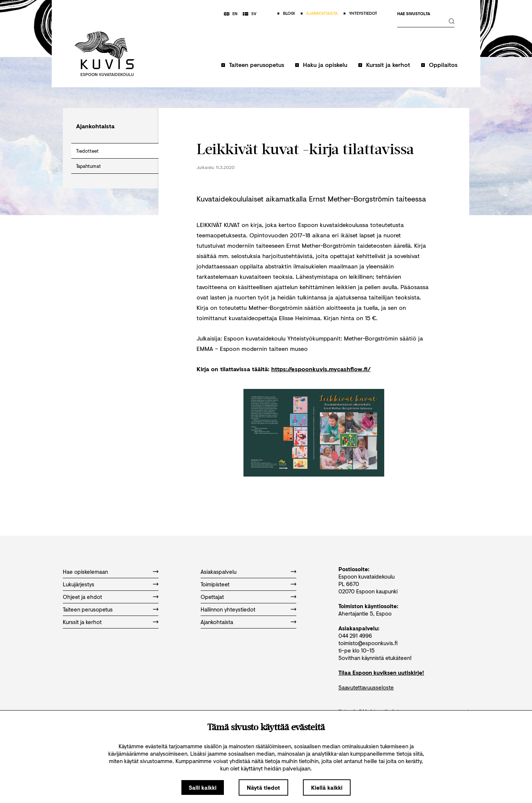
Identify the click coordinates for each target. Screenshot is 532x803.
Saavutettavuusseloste (366, 687)
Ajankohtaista (217, 622)
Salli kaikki (203, 787)
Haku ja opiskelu (325, 65)
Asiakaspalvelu (219, 572)
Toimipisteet (215, 584)
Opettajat (212, 597)
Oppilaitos (443, 65)
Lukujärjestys (79, 584)
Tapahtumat (88, 166)
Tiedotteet (87, 151)
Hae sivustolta (414, 14)
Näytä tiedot (263, 787)
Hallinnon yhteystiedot (228, 609)
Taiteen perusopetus (257, 65)
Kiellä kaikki (327, 787)
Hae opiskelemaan (85, 572)
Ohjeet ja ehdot (82, 597)
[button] (253, 68)
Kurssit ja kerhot (388, 65)
